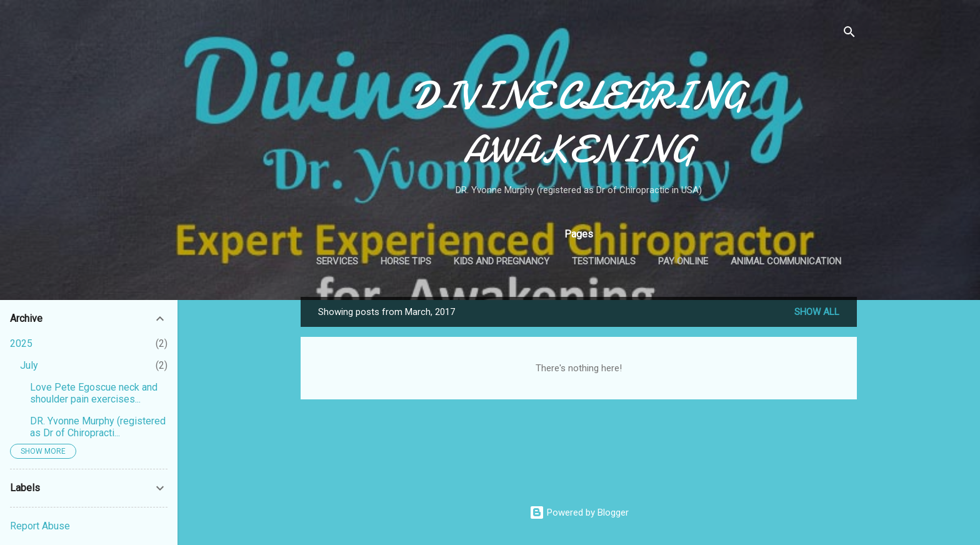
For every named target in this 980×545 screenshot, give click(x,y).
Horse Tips (406, 261)
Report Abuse (40, 526)
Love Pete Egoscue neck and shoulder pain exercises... (94, 393)
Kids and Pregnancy (502, 261)
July (29, 365)
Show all (817, 312)
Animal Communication (786, 261)
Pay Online (683, 261)
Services (337, 261)
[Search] (849, 34)
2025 (21, 343)
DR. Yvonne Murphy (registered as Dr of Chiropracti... (98, 427)
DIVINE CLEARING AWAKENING (579, 122)
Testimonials (604, 261)
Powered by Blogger (579, 512)
